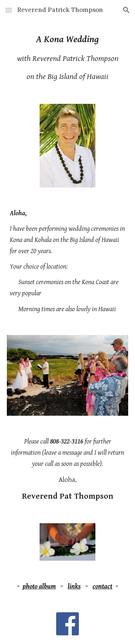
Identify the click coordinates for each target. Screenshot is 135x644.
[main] (68, 58)
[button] (9, 10)
